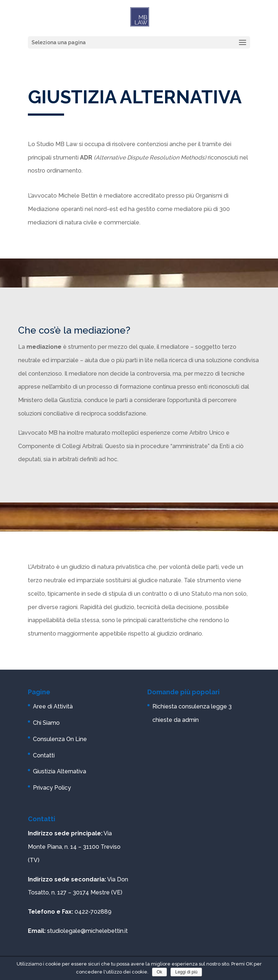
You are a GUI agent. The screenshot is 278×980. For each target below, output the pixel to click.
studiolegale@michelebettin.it (87, 931)
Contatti (44, 755)
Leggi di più (186, 972)
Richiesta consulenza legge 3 (192, 706)
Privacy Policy (52, 788)
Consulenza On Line (60, 739)
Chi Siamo (46, 723)
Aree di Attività (53, 706)
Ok (159, 972)
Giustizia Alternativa (60, 771)
